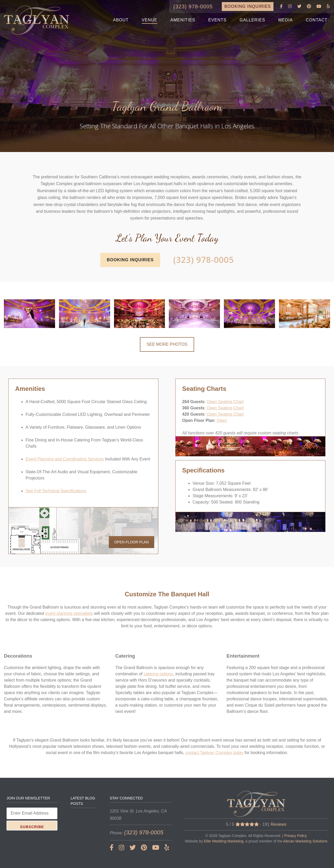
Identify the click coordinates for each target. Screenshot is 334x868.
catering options (158, 674)
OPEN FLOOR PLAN (132, 542)
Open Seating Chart (225, 402)
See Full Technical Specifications (56, 491)
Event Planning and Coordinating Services (65, 459)
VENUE (150, 20)
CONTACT (317, 20)
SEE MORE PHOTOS (167, 344)
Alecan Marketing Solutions (305, 841)
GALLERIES (252, 20)
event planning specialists (69, 613)
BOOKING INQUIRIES (248, 6)
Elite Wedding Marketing (223, 841)
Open (222, 420)
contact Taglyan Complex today (214, 753)
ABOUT (121, 20)
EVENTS (217, 20)
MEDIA (285, 20)
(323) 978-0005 (193, 7)
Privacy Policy (296, 836)
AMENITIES (183, 20)
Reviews (278, 824)
